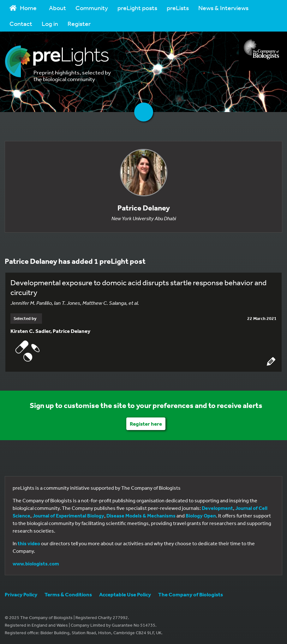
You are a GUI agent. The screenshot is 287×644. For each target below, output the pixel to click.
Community (92, 8)
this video (29, 543)
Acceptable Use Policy (125, 594)
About (57, 8)
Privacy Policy (21, 594)
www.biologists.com (36, 564)
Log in (50, 24)
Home (23, 8)
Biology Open (201, 516)
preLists (178, 8)
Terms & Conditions (68, 594)
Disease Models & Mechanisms (141, 516)
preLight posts (137, 8)
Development (217, 508)
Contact (21, 24)
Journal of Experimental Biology (68, 516)
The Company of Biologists (191, 594)
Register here (146, 424)
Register (79, 24)
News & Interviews (223, 8)
